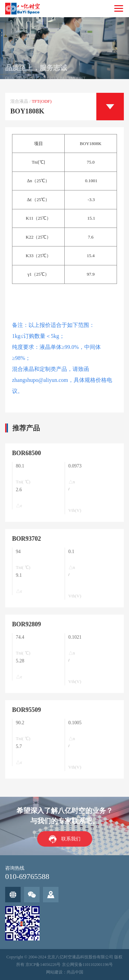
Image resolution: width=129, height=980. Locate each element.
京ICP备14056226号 (43, 965)
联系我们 (71, 839)
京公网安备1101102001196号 (88, 965)
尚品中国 (75, 972)
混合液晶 (19, 101)
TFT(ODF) (42, 101)
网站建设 (54, 972)
